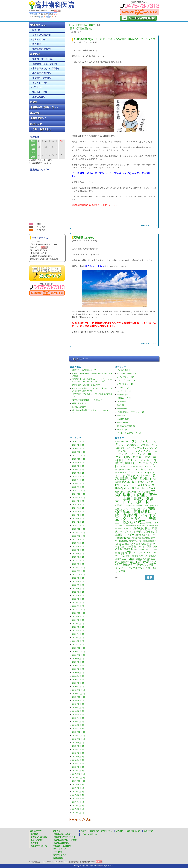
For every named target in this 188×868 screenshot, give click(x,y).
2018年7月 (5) (78, 750)
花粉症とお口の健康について (84, 370)
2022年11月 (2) (79, 571)
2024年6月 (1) (78, 511)
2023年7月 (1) (78, 543)
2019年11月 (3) (79, 694)
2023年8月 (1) (78, 539)
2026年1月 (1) (78, 449)
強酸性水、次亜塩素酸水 (145, 505)
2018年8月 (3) (78, 746)
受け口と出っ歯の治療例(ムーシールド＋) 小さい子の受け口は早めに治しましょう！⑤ (92, 380)
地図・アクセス (40, 40)
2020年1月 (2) (78, 687)
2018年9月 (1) (78, 743)
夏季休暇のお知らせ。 (85, 238)
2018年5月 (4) (78, 757)
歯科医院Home (38, 25)
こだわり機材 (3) (124, 370)
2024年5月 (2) (78, 515)
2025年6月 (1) (78, 473)
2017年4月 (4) (78, 802)
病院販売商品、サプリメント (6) (131, 412)
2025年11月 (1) (79, 455)
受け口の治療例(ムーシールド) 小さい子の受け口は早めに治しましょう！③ (114, 39)
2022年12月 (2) (79, 568)
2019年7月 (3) (78, 708)
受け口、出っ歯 (130, 482)
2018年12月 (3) (79, 732)
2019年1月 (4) (78, 728)
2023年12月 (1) (79, 529)
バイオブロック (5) (126, 380)
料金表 (34, 102)
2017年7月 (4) (78, 792)
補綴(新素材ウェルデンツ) (45, 64)
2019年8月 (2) (78, 704)
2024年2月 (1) (78, 522)
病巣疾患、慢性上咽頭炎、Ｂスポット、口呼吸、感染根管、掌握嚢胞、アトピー (136, 532)
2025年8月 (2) (78, 466)
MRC (123, 442)
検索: (117, 578)
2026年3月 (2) (78, 441)
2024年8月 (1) (78, 504)
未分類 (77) (122, 409)
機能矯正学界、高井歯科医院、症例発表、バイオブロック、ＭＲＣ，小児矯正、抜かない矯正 (136, 515)
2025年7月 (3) (78, 470)
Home (72, 25)
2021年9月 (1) (78, 617)
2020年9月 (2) (78, 659)
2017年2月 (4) (78, 809)
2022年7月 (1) (78, 585)
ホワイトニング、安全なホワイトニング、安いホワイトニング (136, 469)
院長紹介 (37, 30)
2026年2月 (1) (78, 445)
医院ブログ (36, 124)
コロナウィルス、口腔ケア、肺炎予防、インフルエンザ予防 (136, 463)
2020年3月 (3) (78, 679)
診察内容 (35, 54)
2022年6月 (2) (78, 589)
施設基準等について (42, 49)
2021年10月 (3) (79, 613)
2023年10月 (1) (79, 536)
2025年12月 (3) (79, 452)
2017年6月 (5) (78, 795)
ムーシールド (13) (125, 391)
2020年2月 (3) (78, 683)
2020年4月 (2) (78, 676)
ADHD (118, 441)
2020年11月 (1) (79, 652)
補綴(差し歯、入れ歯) (42, 59)
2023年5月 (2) (78, 550)
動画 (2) (121, 405)
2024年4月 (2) (78, 519)
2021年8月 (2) (78, 620)
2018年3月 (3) (78, 763)
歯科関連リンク (39, 118)
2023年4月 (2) (78, 554)
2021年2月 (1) (78, 641)
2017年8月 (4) (78, 788)
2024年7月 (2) (78, 508)
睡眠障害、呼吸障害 (131, 538)
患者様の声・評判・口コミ (44, 107)
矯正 (143, 538)
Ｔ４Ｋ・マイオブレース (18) (129, 433)
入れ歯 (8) (121, 401)
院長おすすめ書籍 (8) (126, 426)
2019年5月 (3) (78, 714)
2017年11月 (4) (79, 778)
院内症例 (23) (123, 423)
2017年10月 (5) (79, 781)
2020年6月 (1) (78, 669)
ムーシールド (123, 473)
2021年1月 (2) (78, 644)
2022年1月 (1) (78, 606)
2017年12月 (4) (79, 774)
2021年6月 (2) (78, 627)
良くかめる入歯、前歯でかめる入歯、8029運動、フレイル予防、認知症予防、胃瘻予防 (137, 547)
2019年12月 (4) (79, 690)
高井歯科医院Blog (81, 29)
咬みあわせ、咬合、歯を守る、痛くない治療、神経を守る (136, 485)
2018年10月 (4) (79, 739)
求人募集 (35, 113)
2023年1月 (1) (78, 564)
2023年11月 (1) (79, 533)
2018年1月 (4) (78, 771)
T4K (127, 442)
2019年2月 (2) (78, 725)
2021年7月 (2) (78, 624)
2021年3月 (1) (78, 638)
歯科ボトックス (40, 92)
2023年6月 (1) (78, 546)
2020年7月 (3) (78, 666)
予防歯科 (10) (123, 395)
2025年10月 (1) (79, 459)
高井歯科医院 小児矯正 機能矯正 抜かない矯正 (136, 563)
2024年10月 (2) (79, 497)
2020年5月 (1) (78, 673)
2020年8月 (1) (78, 662)
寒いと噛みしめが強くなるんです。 (87, 385)
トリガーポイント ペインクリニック (130, 467)
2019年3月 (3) (78, 722)
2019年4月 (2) (78, 718)
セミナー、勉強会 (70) (127, 374)
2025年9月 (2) (78, 462)
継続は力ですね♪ (79, 403)
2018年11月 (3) (79, 736)
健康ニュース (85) (125, 398)
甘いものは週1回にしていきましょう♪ (88, 400)
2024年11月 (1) (79, 494)
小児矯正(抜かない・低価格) (46, 69)
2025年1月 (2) (78, 487)
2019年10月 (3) (79, 697)
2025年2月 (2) (78, 484)
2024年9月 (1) (78, 501)
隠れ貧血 (135, 556)
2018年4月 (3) (78, 760)
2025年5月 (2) (78, 476)
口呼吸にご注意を (80, 407)
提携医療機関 (39, 97)
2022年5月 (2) (78, 592)
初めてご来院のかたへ (43, 35)
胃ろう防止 (144, 541)
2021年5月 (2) (78, 630)
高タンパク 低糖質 (146, 556)
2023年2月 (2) (78, 560)
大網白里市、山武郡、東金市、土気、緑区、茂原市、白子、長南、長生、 (136, 496)
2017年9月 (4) (78, 785)
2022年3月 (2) (78, 599)
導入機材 (37, 44)
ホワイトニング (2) (125, 384)
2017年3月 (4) (78, 806)
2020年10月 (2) (79, 655)
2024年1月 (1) (78, 525)
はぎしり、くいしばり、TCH (143, 445)
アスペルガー (127, 448)
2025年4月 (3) (78, 480)
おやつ (128, 445)
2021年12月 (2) (79, 609)
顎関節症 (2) (122, 430)
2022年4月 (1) (78, 595)
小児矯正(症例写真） (42, 73)
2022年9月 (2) (78, 578)
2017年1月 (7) (78, 813)
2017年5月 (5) (78, 798)
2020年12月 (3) (79, 648)
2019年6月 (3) (78, 711)
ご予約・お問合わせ (41, 129)
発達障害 (138, 535)
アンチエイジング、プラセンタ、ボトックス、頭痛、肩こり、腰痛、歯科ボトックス (136, 455)
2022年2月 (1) (78, 603)
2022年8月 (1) (78, 581)
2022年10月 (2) (79, 574)
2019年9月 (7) (78, 701)
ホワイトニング (40, 83)
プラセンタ (38, 87)
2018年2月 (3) (78, 767)
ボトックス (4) (123, 387)
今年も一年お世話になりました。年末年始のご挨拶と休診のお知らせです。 (92, 390)
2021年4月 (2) (78, 634)
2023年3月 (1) (78, 557)
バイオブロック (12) (126, 377)
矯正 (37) (121, 415)
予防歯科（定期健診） (43, 78)
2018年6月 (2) (78, 753)
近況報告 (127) (123, 419)
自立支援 (151, 541)
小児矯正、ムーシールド (125, 505)
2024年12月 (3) (79, 490)
